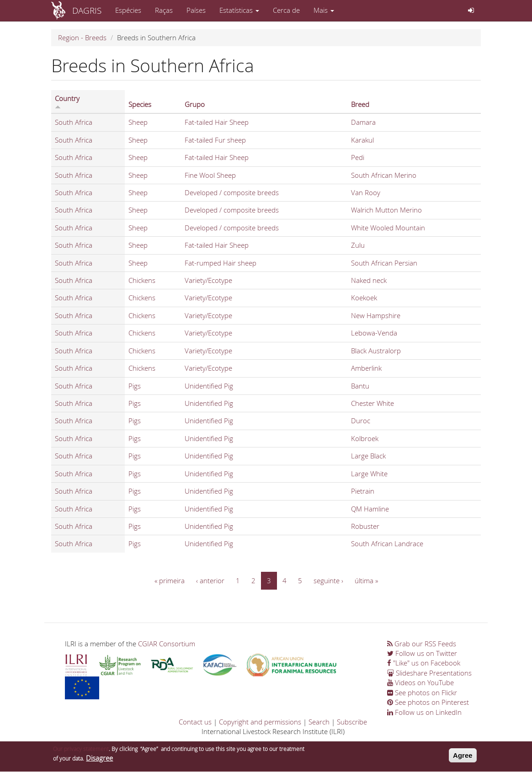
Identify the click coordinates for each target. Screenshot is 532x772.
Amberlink (366, 368)
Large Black (368, 456)
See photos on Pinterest (428, 702)
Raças (164, 10)
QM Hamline (370, 509)
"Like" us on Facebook (424, 663)
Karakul (362, 140)
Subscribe (352, 722)
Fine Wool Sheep (210, 175)
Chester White (372, 403)
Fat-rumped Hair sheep (221, 263)
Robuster (365, 526)
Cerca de (286, 10)
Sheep (138, 122)
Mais (324, 10)
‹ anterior (210, 580)
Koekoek (364, 298)
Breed (360, 104)
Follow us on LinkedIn (424, 712)
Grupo (195, 104)
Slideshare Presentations (429, 673)
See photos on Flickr (422, 692)
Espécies (128, 10)
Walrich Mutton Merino (386, 210)
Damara (363, 122)
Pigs (135, 386)
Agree (463, 758)
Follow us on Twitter (422, 653)
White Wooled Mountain (388, 228)
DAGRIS (87, 10)
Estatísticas (239, 10)
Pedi (358, 157)
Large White (369, 474)
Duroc (361, 421)
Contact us (195, 722)
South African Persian (384, 263)
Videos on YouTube (420, 682)
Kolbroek (365, 438)
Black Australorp (376, 351)
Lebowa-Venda (374, 333)
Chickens (142, 280)
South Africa (74, 122)
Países (196, 10)
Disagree (99, 761)
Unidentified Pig (209, 386)
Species (140, 104)
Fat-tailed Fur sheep (215, 140)
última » (366, 580)
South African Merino (384, 175)
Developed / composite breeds (232, 192)
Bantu (360, 386)
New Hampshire (376, 315)
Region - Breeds (82, 37)
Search (319, 722)
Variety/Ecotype (208, 280)
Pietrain (363, 491)
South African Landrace (387, 543)
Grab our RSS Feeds (422, 644)
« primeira (170, 580)
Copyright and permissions (260, 722)
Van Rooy (366, 192)
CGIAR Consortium (167, 644)
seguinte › (328, 580)
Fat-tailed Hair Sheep (217, 122)
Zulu (358, 245)
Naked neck (369, 280)
